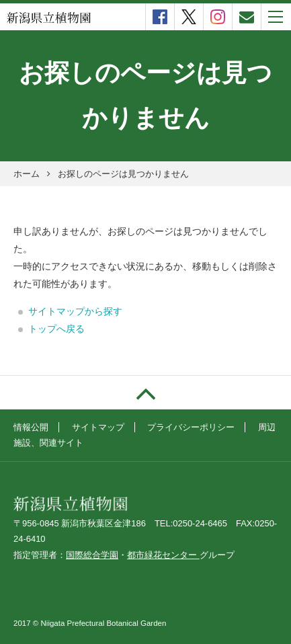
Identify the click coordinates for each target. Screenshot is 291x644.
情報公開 (31, 427)
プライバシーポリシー (191, 427)
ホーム (27, 174)
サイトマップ (98, 427)
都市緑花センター (163, 555)
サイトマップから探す (75, 311)
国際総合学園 (92, 555)
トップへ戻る (56, 329)
